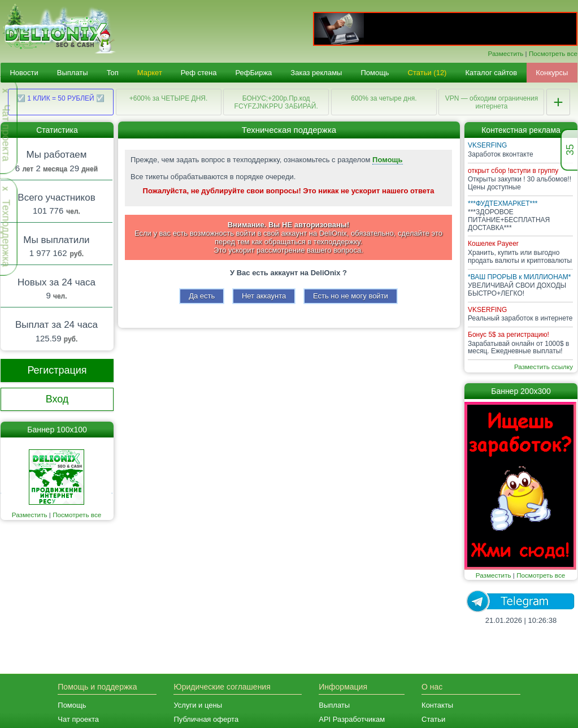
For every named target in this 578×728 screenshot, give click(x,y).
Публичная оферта (206, 719)
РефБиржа (253, 73)
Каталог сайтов (491, 73)
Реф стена (199, 73)
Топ (113, 73)
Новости (24, 73)
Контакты (437, 705)
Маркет (150, 73)
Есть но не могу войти (351, 296)
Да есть (202, 296)
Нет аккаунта (264, 296)
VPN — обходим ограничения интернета (492, 102)
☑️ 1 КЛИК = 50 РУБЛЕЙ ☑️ (61, 98)
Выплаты (73, 73)
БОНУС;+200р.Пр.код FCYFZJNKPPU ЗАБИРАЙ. (276, 102)
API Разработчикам (352, 719)
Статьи (433, 719)
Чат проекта (78, 719)
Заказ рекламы (316, 73)
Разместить (506, 53)
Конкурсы (552, 73)
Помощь (375, 73)
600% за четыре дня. (384, 98)
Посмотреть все (553, 53)
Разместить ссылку (544, 367)
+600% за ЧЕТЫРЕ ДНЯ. (169, 98)
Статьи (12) (427, 73)
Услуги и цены (198, 705)
